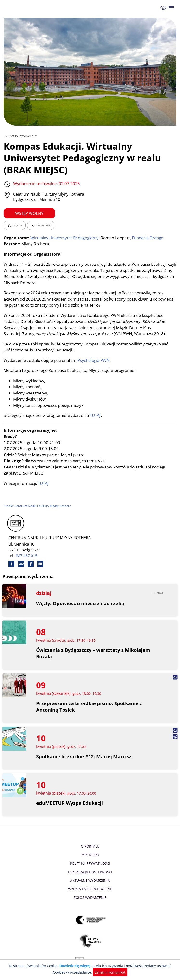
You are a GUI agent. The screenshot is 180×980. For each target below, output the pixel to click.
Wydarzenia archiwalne (90, 889)
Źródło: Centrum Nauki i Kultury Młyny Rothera (38, 506)
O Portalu (90, 846)
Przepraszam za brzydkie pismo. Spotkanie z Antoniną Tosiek (89, 707)
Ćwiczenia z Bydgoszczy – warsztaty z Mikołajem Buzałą (93, 653)
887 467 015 (27, 556)
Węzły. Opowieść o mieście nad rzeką (80, 603)
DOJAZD (15, 225)
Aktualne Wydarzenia (90, 880)
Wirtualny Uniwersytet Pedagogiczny (65, 238)
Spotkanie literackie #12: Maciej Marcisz (84, 756)
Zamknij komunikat (103, 972)
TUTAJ (97, 415)
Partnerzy (90, 855)
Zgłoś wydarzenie (90, 897)
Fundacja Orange (150, 238)
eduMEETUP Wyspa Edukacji (70, 803)
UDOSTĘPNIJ (41, 225)
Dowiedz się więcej (69, 966)
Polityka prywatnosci (90, 863)
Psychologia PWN (95, 360)
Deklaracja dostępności (90, 872)
